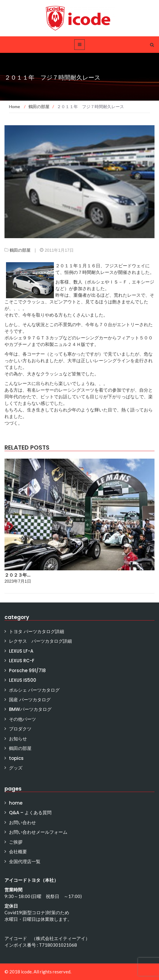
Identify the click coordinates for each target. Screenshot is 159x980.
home (16, 803)
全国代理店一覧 (25, 862)
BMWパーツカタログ (30, 709)
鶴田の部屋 (20, 250)
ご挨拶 (16, 842)
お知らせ (18, 739)
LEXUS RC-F (22, 661)
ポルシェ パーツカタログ (34, 690)
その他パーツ (22, 719)
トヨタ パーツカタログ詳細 (37, 631)
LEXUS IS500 (23, 680)
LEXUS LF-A (21, 651)
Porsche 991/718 (27, 671)
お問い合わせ (22, 822)
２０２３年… (17, 575)
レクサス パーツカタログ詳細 (40, 641)
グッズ (16, 768)
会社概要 (18, 852)
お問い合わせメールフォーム (38, 832)
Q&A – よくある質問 (30, 813)
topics (16, 758)
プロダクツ (20, 729)
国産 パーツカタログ (30, 700)
